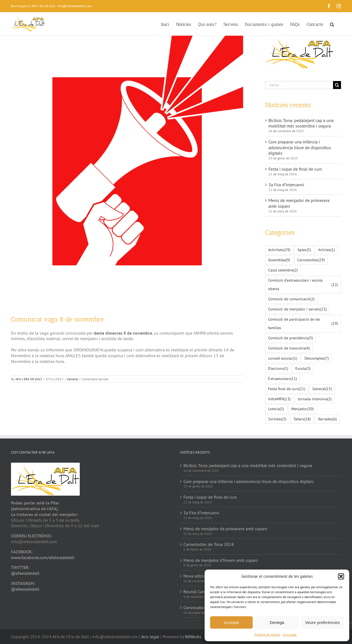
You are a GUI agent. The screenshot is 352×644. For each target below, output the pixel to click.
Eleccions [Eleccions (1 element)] (278, 369)
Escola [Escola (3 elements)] (303, 369)
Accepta (232, 622)
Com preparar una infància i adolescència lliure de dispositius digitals (300, 148)
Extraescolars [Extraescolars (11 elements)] (283, 379)
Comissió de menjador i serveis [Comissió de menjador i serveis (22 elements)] (297, 309)
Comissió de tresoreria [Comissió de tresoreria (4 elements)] (289, 348)
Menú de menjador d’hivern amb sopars (221, 560)
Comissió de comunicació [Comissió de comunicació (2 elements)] (291, 299)
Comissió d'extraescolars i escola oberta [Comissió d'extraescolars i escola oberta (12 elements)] (303, 284)
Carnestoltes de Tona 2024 (209, 544)
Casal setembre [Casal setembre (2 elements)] (283, 270)
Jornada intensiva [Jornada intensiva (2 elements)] (315, 399)
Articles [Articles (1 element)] (327, 250)
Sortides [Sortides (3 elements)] (277, 419)
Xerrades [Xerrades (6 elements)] (327, 419)
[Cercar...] (299, 85)
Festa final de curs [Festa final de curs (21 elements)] (287, 389)
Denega (277, 622)
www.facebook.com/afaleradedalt (43, 557)
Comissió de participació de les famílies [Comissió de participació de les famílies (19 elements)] (303, 323)
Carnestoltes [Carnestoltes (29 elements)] (311, 260)
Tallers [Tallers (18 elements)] (302, 419)
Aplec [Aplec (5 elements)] (304, 250)
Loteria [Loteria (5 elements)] (276, 409)
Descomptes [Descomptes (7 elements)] (317, 358)
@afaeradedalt (25, 573)
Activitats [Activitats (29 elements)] (279, 250)
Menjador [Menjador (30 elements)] (302, 409)
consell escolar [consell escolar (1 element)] (283, 358)
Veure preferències (322, 622)
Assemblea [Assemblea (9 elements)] (279, 260)
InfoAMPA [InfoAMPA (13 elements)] (279, 399)
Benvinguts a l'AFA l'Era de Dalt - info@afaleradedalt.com (51, 6)
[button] (341, 576)
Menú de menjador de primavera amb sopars (225, 529)
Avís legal (290, 635)
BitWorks (193, 637)
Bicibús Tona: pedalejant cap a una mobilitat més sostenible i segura (301, 123)
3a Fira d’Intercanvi (286, 185)
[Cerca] (337, 85)
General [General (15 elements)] (322, 389)
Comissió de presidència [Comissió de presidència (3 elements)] (291, 338)
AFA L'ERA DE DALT (29, 379)
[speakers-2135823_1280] (127, 171)
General (73, 379)
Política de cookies (267, 635)
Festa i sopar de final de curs (295, 169)
